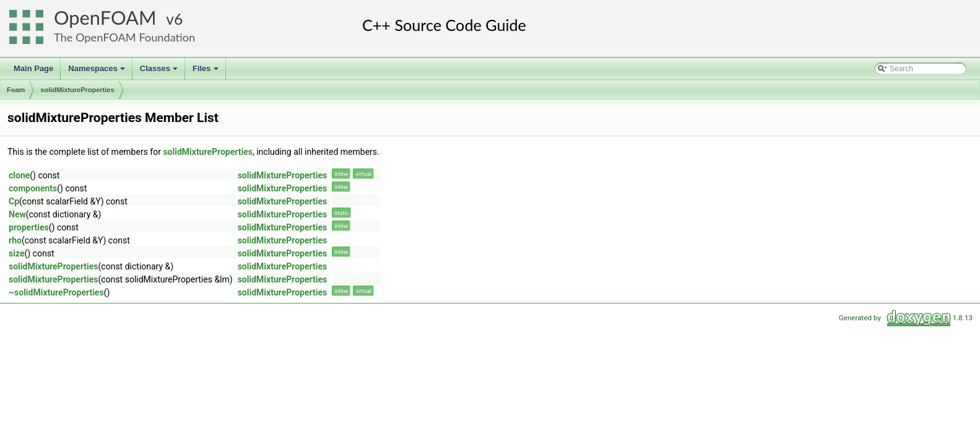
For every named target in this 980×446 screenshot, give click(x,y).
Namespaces (98, 72)
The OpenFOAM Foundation (124, 37)
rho (15, 240)
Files (206, 72)
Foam (16, 90)
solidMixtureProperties (77, 90)
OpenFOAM (105, 18)
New (17, 214)
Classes (160, 72)
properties (29, 227)
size (16, 253)
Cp (14, 201)
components (33, 188)
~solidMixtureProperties (56, 292)
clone (19, 175)
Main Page (33, 68)
